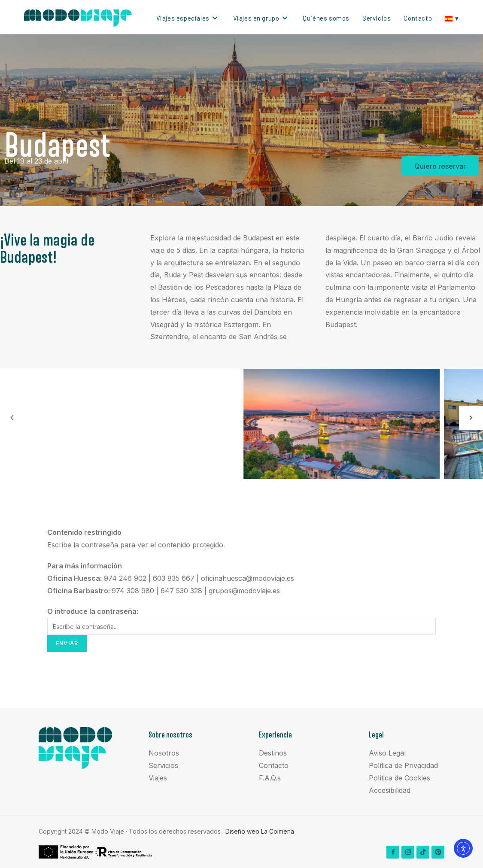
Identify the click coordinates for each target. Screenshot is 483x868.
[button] (12, 418)
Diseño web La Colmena (260, 831)
